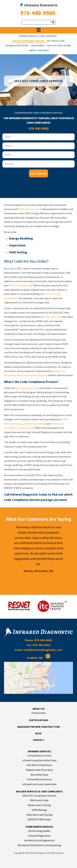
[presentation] (27, 187)
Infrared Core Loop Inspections (39, 784)
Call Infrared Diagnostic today (26, 494)
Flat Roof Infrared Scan (39, 765)
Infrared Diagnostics (39, 836)
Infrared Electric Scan (39, 755)
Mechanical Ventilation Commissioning (39, 845)
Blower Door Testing (17, 46)
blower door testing (35, 424)
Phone (9, 146)
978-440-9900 (38, 13)
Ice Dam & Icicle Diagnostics (39, 840)
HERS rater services (29, 209)
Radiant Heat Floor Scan (39, 770)
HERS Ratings (38, 46)
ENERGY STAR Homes (39, 51)
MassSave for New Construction (39, 727)
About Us (39, 709)
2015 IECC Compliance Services (28, 41)
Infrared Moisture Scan (39, 779)
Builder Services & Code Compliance (38, 36)
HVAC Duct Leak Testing (59, 46)
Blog (38, 733)
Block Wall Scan (39, 775)
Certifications (38, 720)
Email (8, 155)
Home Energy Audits (39, 831)
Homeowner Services (39, 827)
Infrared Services (39, 751)
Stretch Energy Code (21, 285)
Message (9, 164)
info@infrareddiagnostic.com (43, 650)
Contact (38, 740)
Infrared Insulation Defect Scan (39, 760)
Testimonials (38, 713)
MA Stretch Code (56, 41)
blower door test (52, 317)
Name (8, 137)
